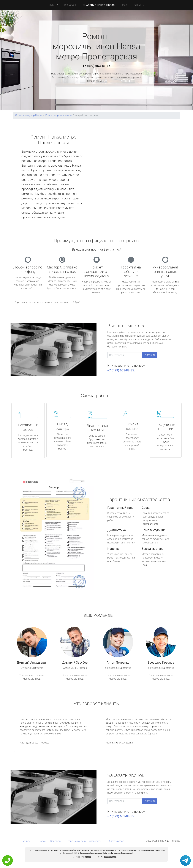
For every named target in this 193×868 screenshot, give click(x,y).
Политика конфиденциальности (83, 841)
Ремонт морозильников (59, 115)
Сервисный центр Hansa (29, 115)
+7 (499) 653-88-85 (96, 66)
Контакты (139, 5)
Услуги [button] (52, 5)
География (70, 5)
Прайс (124, 5)
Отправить (150, 355)
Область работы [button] (116, 841)
